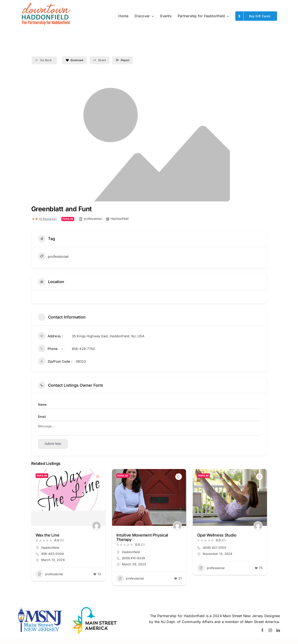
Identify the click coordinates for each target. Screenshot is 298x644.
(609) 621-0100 (214, 548)
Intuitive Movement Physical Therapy (142, 537)
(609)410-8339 (134, 558)
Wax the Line (47, 535)
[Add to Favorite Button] (98, 477)
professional (93, 219)
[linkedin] (278, 630)
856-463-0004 (53, 554)
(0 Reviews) (48, 219)
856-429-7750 (83, 349)
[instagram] (270, 630)
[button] (32, 511)
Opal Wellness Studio (217, 535)
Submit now (53, 444)
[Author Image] (96, 526)
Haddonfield (120, 219)
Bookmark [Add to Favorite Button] (75, 60)
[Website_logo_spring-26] (46, 4)
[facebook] (262, 630)
